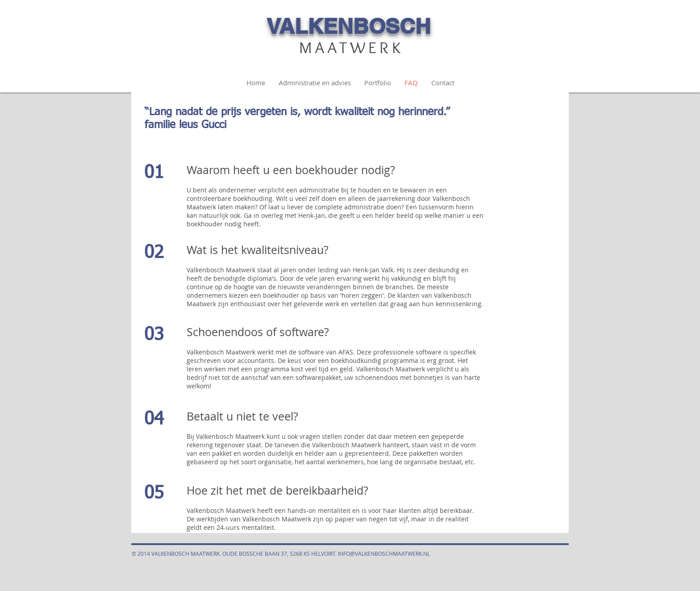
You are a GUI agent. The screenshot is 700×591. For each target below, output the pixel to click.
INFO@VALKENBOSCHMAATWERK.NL (384, 554)
